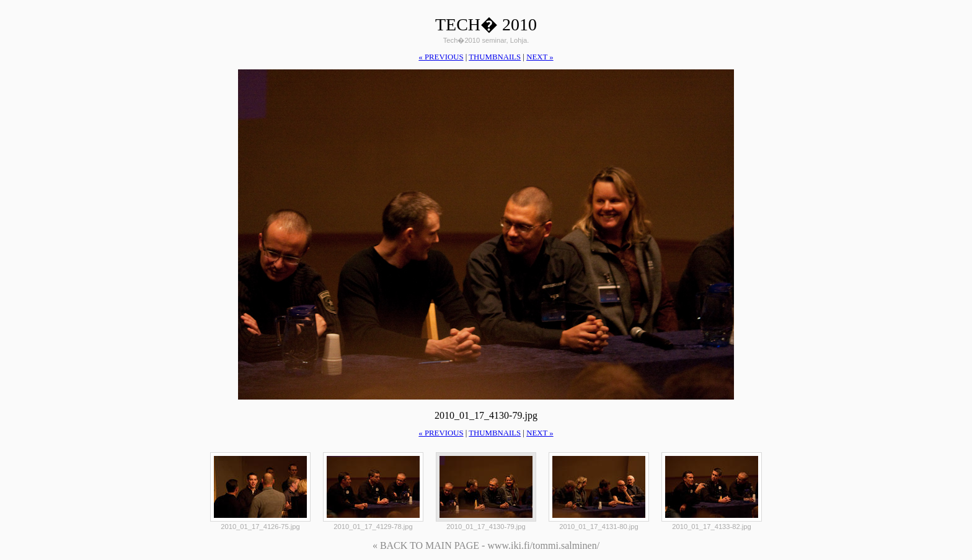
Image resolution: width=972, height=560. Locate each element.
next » (540, 57)
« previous (441, 57)
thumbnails (495, 57)
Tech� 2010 (486, 24)
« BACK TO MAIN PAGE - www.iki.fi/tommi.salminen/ (486, 545)
